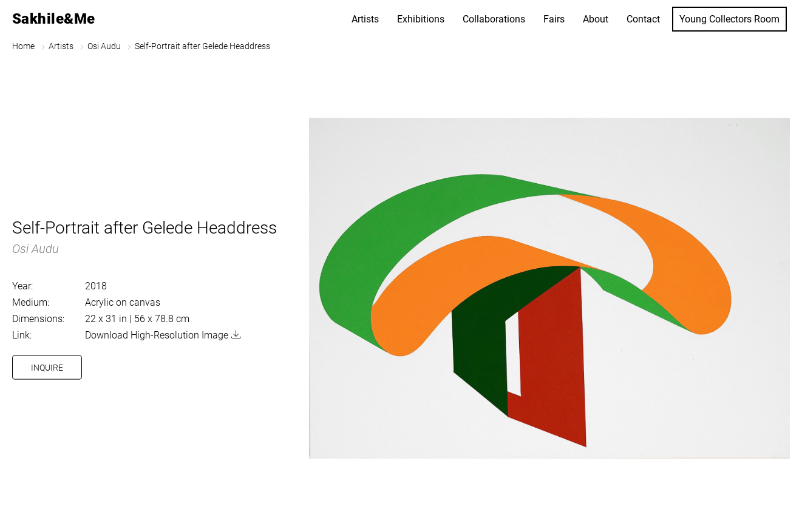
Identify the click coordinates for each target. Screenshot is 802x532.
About (596, 19)
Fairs (554, 19)
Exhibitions (421, 19)
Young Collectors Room (729, 19)
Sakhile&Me (54, 19)
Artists (365, 19)
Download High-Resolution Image (157, 335)
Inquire (47, 368)
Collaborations (494, 19)
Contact (643, 19)
